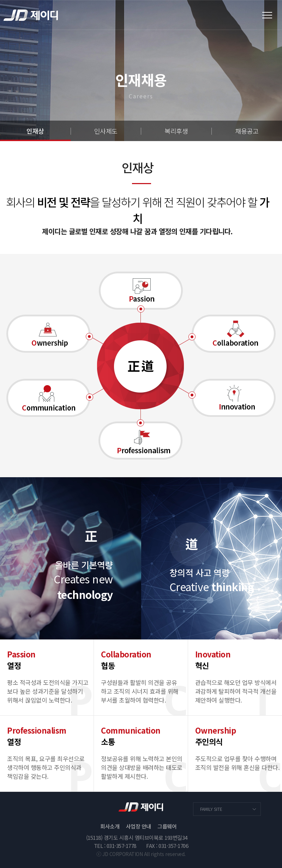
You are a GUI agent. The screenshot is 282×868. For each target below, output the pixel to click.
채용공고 (247, 131)
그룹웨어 (167, 826)
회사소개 (110, 826)
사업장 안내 (139, 826)
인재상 (35, 131)
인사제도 (106, 131)
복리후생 (176, 131)
